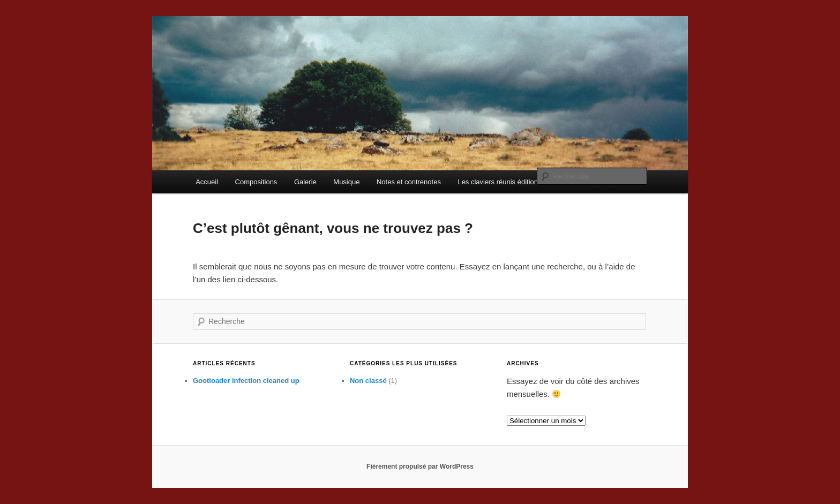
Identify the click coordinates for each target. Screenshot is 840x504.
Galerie (305, 182)
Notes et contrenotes (409, 182)
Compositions (256, 182)
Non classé (368, 381)
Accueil (207, 182)
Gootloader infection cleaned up (246, 381)
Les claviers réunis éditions (499, 182)
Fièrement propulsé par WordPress (420, 467)
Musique (346, 182)
